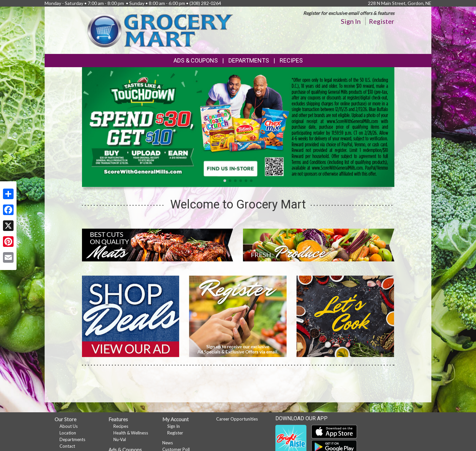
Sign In (351, 21)
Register (382, 21)
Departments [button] (249, 60)
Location (68, 433)
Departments (72, 439)
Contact (67, 446)
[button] (225, 181)
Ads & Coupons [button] (196, 60)
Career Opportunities (237, 419)
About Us (69, 426)
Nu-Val (120, 439)
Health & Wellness (131, 433)
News (168, 443)
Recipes (291, 60)
